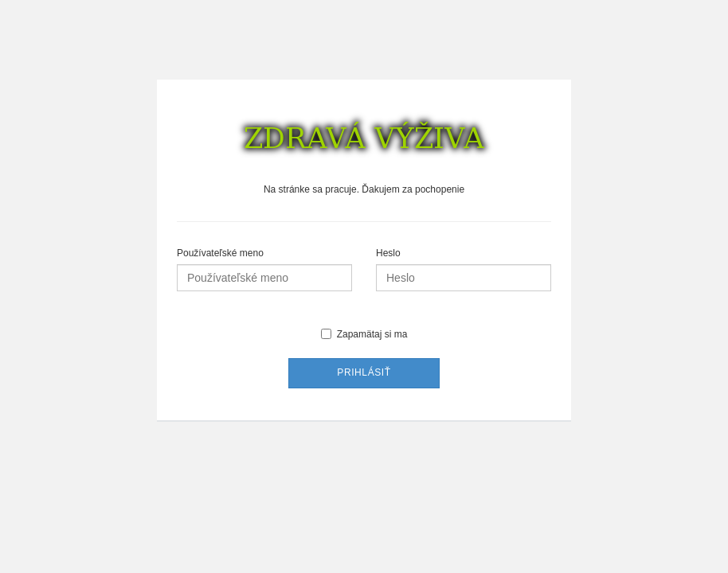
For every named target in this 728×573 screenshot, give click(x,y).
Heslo (388, 253)
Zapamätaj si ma (364, 334)
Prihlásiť (364, 372)
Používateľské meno (220, 253)
